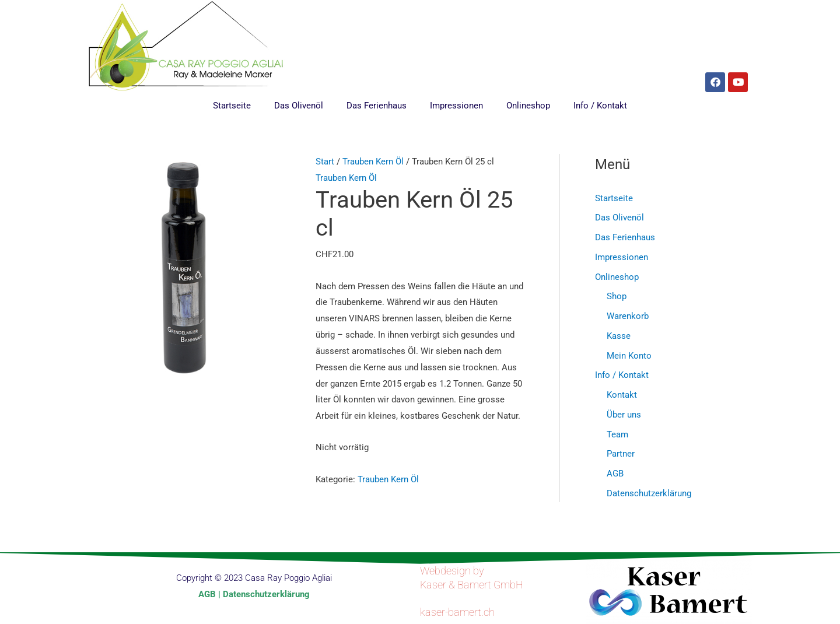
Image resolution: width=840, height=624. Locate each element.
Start (325, 162)
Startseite (232, 106)
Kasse (619, 336)
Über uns (624, 415)
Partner (621, 454)
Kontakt (622, 395)
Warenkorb (628, 316)
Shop (617, 296)
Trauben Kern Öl (373, 162)
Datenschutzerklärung (649, 493)
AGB (615, 474)
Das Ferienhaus (377, 106)
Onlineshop (528, 106)
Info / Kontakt (600, 106)
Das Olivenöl (299, 106)
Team (617, 434)
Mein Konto (629, 356)
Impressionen (456, 106)
